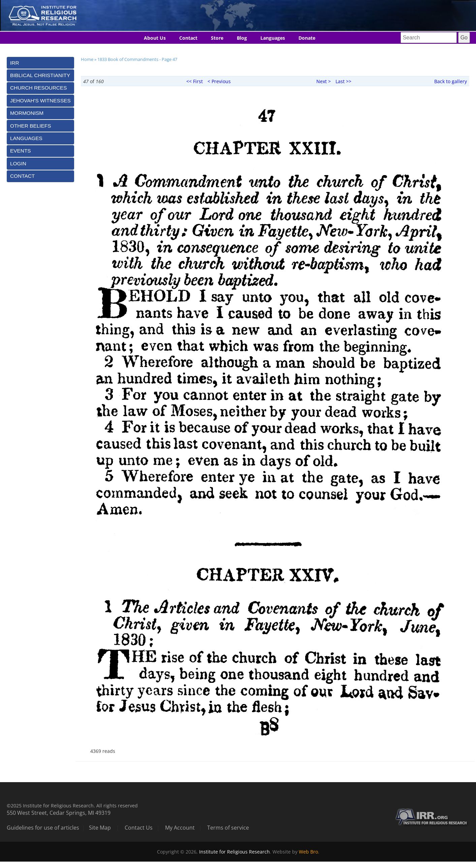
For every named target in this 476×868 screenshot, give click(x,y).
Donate (307, 38)
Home (87, 59)
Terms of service (228, 828)
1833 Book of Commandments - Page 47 (137, 59)
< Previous (219, 81)
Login (18, 163)
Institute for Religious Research (234, 852)
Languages (273, 38)
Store (217, 38)
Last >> (343, 81)
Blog (242, 38)
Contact (188, 38)
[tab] (40, 63)
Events (21, 151)
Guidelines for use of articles (43, 828)
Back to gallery (451, 81)
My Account (180, 828)
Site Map (100, 828)
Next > (324, 81)
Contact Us (139, 828)
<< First (195, 81)
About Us (155, 38)
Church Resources (38, 88)
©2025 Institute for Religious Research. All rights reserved (72, 806)
